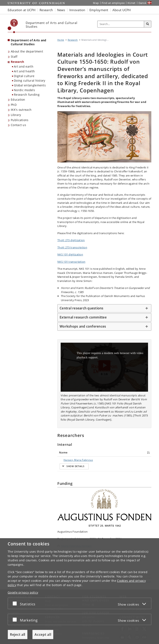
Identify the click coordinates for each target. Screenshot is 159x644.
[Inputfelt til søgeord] (121, 24)
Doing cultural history (30, 80)
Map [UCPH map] (96, 3)
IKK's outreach (21, 110)
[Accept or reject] (16, 603)
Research (17, 62)
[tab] (104, 308)
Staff (14, 57)
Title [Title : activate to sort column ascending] (86, 452)
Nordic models (24, 90)
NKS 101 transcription (71, 262)
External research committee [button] (83, 317)
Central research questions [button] (82, 308)
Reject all (18, 634)
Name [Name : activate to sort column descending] (63, 452)
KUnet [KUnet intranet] (132, 3)
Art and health (24, 71)
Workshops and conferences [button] (83, 326)
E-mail (145, 460)
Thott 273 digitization (71, 240)
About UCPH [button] (122, 10)
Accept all (43, 634)
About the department (27, 51)
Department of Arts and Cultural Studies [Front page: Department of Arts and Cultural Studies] (29, 42)
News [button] (61, 10)
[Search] (148, 24)
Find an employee (113, 3)
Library (16, 115)
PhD (14, 105)
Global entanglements (30, 85)
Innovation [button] (77, 10)
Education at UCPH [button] (22, 10)
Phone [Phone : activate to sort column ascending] (112, 452)
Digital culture (24, 76)
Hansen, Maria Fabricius (68, 462)
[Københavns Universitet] (13, 26)
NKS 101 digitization (70, 254)
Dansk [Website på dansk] (143, 3)
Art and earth (24, 66)
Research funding (27, 95)
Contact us (18, 125)
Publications (20, 120)
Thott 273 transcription (72, 247)
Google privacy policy (23, 592)
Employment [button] (99, 10)
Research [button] (46, 10)
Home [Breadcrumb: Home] (61, 40)
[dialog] (79, 591)
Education (18, 100)
